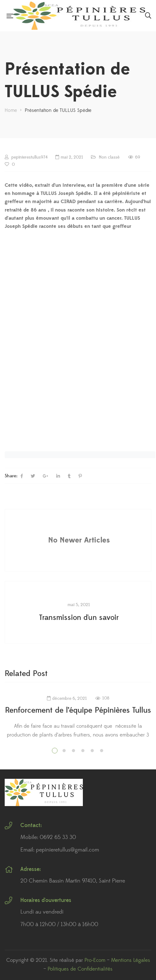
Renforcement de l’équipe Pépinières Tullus (78, 710)
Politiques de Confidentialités (80, 969)
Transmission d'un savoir (79, 618)
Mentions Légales (131, 960)
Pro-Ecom (95, 960)
